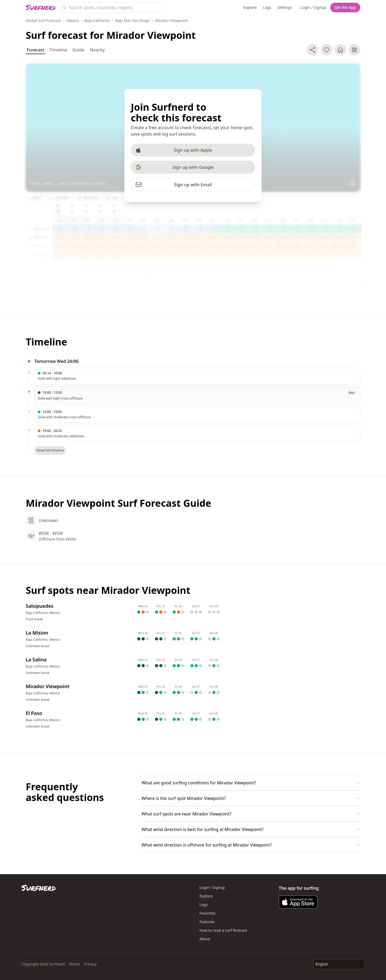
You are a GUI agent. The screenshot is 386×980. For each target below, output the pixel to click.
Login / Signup (313, 7)
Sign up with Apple (174, 150)
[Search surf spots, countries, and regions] (112, 8)
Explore (250, 7)
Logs (267, 7)
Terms (74, 964)
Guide (78, 50)
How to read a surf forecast (223, 930)
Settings (285, 7)
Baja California (97, 21)
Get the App (345, 7)
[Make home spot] (340, 50)
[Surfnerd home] (41, 8)
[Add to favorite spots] (326, 50)
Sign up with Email (174, 185)
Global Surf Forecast (43, 21)
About (205, 939)
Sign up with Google (174, 167)
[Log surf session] (354, 50)
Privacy (90, 964)
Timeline (58, 50)
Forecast (36, 51)
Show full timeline (50, 450)
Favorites (207, 913)
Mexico (73, 21)
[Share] (313, 50)
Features (207, 922)
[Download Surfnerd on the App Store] (298, 902)
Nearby (97, 50)
